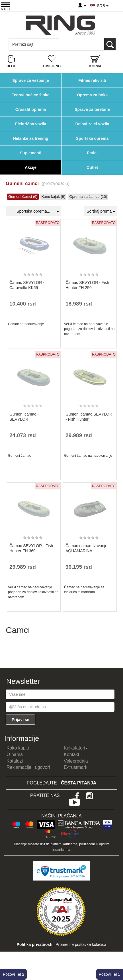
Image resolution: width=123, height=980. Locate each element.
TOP (116, 957)
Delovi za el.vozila (92, 124)
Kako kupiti (18, 748)
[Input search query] (34, 44)
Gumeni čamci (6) (23, 197)
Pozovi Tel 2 (14, 974)
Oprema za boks (92, 95)
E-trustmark (76, 767)
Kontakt (71, 754)
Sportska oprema (92, 138)
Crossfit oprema (31, 109)
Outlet (92, 167)
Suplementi (31, 153)
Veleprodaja (76, 761)
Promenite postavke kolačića (81, 944)
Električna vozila (31, 124)
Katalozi (15, 761)
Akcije (31, 167)
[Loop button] (110, 44)
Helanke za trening (31, 138)
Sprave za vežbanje (30, 80)
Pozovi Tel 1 (109, 974)
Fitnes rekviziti (92, 80)
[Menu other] (115, 6)
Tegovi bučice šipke (30, 95)
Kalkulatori (76, 748)
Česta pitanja (79, 783)
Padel (92, 153)
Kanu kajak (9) (54, 197)
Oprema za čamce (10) (88, 197)
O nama (15, 754)
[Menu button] (6, 6)
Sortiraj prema (101, 211)
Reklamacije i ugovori (28, 767)
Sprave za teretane (92, 109)
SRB (103, 6)
